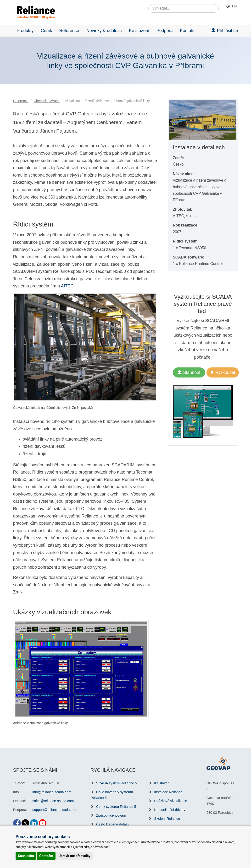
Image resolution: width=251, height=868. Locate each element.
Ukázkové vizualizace (171, 801)
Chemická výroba (47, 101)
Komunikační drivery (170, 810)
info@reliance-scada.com (52, 792)
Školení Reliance (167, 819)
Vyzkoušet (223, 372)
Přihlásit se (225, 30)
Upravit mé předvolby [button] (74, 856)
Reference (69, 31)
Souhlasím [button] (26, 856)
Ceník (47, 31)
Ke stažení (139, 31)
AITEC (67, 286)
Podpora (165, 31)
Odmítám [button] (46, 856)
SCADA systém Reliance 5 (117, 783)
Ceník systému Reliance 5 (116, 807)
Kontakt (187, 31)
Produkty (25, 31)
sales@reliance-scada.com (53, 801)
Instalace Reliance (168, 792)
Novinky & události (104, 31)
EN (234, 6)
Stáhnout (189, 372)
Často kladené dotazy (113, 824)
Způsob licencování (111, 815)
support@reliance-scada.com (55, 810)
